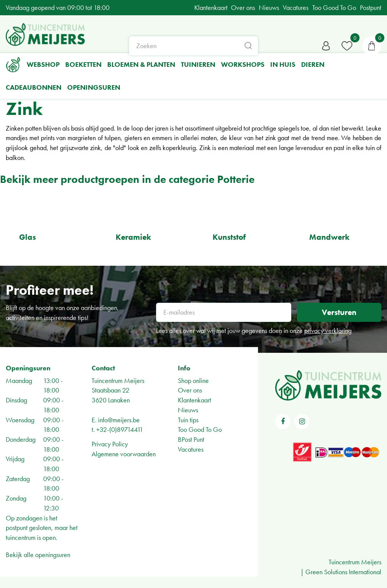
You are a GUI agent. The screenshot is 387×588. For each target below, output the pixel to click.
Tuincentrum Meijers (118, 380)
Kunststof (229, 237)
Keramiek (133, 237)
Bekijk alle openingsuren (38, 555)
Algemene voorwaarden (124, 454)
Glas (27, 237)
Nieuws (188, 410)
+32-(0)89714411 (120, 429)
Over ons (190, 390)
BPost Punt (191, 439)
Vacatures (191, 449)
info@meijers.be (119, 420)
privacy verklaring (328, 330)
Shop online (193, 380)
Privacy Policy (110, 444)
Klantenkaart (194, 400)
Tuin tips (188, 420)
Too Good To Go (200, 429)
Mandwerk (329, 237)
